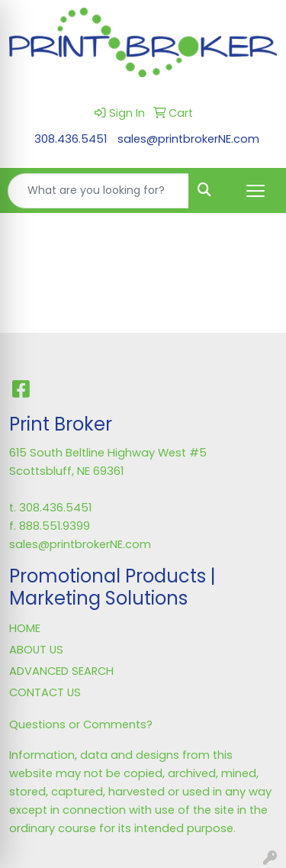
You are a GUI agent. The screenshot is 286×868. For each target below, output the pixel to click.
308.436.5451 (71, 139)
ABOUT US (36, 650)
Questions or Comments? (81, 724)
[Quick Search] (98, 191)
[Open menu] (255, 191)
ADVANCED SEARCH (61, 671)
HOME (25, 628)
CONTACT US (45, 692)
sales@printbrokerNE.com (188, 139)
